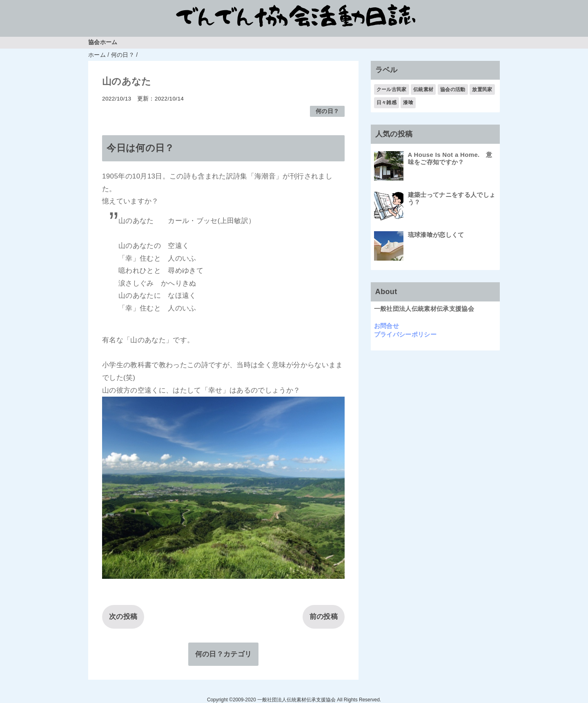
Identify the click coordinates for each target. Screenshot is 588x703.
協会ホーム (103, 42)
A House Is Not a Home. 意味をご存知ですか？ (450, 158)
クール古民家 (392, 89)
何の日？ (327, 111)
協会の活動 (453, 89)
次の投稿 (123, 617)
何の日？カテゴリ (224, 654)
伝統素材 (423, 89)
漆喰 (408, 103)
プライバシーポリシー (405, 334)
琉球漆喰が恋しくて (436, 235)
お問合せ (386, 326)
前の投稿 (324, 617)
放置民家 (482, 89)
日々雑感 (386, 103)
